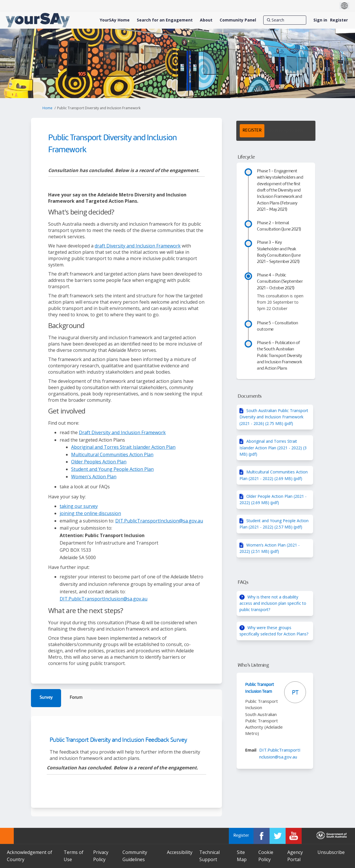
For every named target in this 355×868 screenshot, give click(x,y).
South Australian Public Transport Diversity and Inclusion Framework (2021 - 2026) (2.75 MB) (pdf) (274, 417)
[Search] (285, 20)
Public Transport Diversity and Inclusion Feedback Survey (118, 740)
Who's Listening (253, 665)
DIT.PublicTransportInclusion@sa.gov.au (159, 521)
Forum (76, 698)
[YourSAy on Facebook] (262, 836)
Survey (46, 698)
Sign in (320, 20)
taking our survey (79, 506)
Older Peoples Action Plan (99, 462)
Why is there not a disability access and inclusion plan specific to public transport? (273, 603)
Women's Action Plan (94, 477)
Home (47, 108)
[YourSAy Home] (115, 20)
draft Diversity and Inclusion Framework (138, 246)
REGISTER (252, 131)
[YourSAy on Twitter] (278, 836)
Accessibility (180, 852)
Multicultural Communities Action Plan (112, 455)
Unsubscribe (331, 852)
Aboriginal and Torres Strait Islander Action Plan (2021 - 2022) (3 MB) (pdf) (273, 448)
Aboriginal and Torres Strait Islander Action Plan (123, 447)
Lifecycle (246, 157)
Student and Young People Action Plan (112, 469)
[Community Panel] (238, 20)
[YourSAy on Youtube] (294, 836)
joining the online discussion (90, 513)
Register (339, 20)
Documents (250, 396)
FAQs (243, 583)
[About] (206, 20)
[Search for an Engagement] (165, 20)
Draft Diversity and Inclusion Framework (122, 432)
